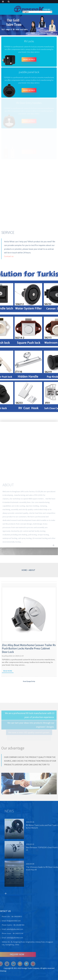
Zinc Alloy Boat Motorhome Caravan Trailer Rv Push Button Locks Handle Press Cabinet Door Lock (29, 648)
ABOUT (32, 570)
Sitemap (3, 971)
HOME (24, 570)
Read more (8, 671)
